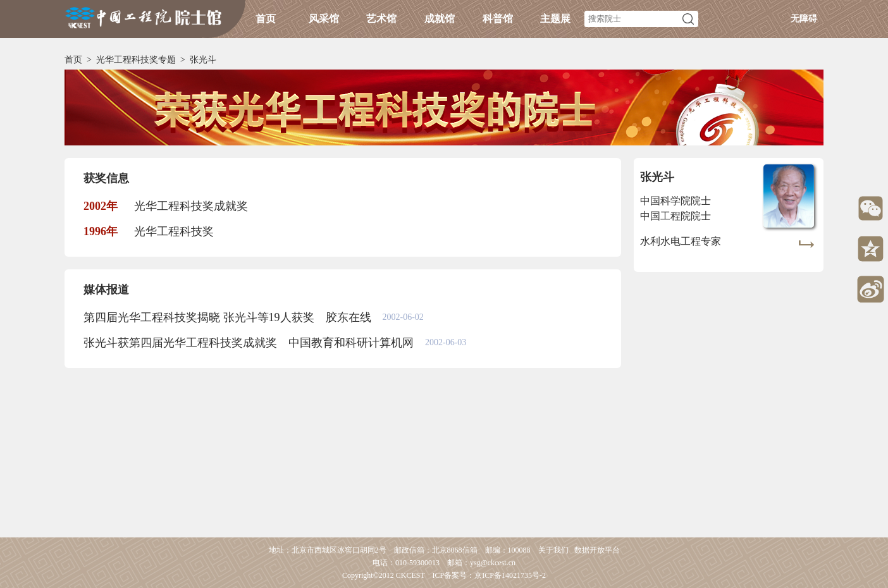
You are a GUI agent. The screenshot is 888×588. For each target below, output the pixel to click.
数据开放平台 (597, 550)
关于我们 (553, 550)
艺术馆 (381, 19)
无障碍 (804, 19)
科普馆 (498, 19)
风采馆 (324, 19)
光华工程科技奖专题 (136, 60)
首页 (266, 19)
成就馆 (440, 19)
